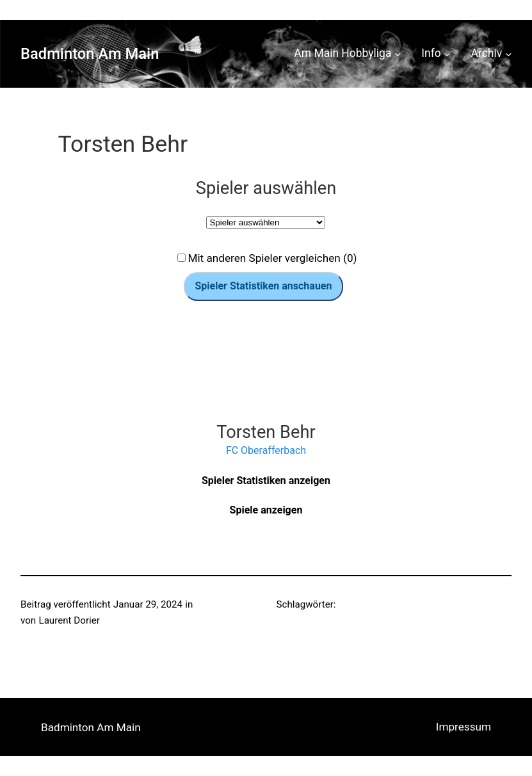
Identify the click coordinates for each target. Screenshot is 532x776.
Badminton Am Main (90, 54)
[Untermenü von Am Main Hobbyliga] (398, 54)
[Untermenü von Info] (447, 54)
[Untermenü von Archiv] (508, 54)
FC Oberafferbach (266, 450)
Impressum (463, 727)
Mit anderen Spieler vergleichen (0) (272, 258)
